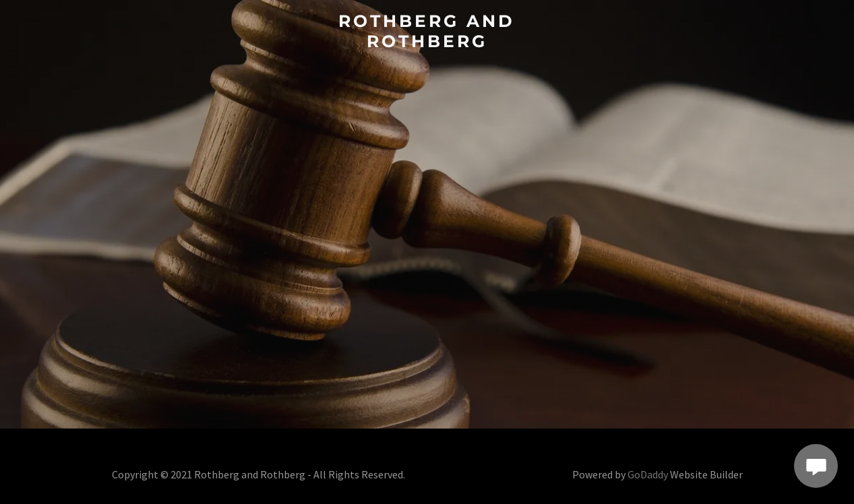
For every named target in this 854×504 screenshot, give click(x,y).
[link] (427, 43)
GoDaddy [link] (648, 474)
